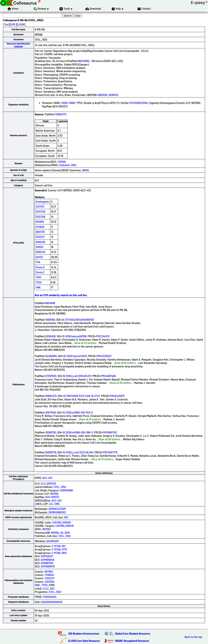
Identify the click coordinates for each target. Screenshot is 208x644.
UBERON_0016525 (108, 95)
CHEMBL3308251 (62, 522)
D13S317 (40, 237)
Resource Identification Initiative (18, 45)
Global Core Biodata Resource (133, 633)
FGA (38, 262)
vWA (38, 287)
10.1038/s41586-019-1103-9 (78, 412)
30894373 (61, 114)
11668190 (50, 320)
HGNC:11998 (68, 103)
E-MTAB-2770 (59, 549)
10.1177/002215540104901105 (78, 320)
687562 (54, 494)
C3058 (61, 162)
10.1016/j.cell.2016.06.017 (77, 376)
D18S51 (40, 247)
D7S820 (40, 227)
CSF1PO (40, 206)
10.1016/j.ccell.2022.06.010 (78, 452)
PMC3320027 (104, 356)
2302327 (50, 578)
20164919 (50, 336)
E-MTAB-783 (59, 546)
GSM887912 (47, 563)
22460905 (51, 356)
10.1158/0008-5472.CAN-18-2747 (81, 396)
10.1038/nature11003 (75, 356)
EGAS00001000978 (52, 602)
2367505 (50, 582)
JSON (21, 24)
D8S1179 (40, 232)
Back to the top (193, 637)
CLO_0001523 (48, 483)
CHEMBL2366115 (65, 526)
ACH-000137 (52, 497)
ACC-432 (47, 478)
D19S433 (40, 252)
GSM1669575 (48, 566)
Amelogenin (42, 201)
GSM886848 (48, 560)
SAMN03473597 (57, 509)
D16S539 (40, 242)
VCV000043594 (139, 103)
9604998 (83, 61)
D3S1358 (40, 217)
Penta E (40, 272)
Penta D (40, 267)
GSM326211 (47, 556)
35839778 (51, 452)
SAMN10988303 (57, 512)
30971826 (51, 412)
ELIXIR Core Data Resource (84, 641)
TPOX (39, 282)
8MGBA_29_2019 (60, 532)
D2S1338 (40, 211)
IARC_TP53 (41, 585)
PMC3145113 (103, 336)
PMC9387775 (110, 452)
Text (7, 24)
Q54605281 (52, 541)
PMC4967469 (108, 376)
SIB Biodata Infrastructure (84, 633)
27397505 (51, 376)
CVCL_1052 (60, 487)
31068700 (51, 432)
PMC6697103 (110, 432)
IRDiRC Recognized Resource (132, 641)
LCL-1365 (54, 504)
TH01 (38, 277)
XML (13, 24)
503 (66, 517)
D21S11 (39, 257)
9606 (85, 170)
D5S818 (40, 222)
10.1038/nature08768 (74, 336)
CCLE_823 (48, 588)
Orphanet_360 (67, 165)
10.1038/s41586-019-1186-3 (78, 432)
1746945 (49, 575)
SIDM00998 (66, 490)
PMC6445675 (117, 396)
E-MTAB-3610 (59, 553)
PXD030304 (50, 597)
